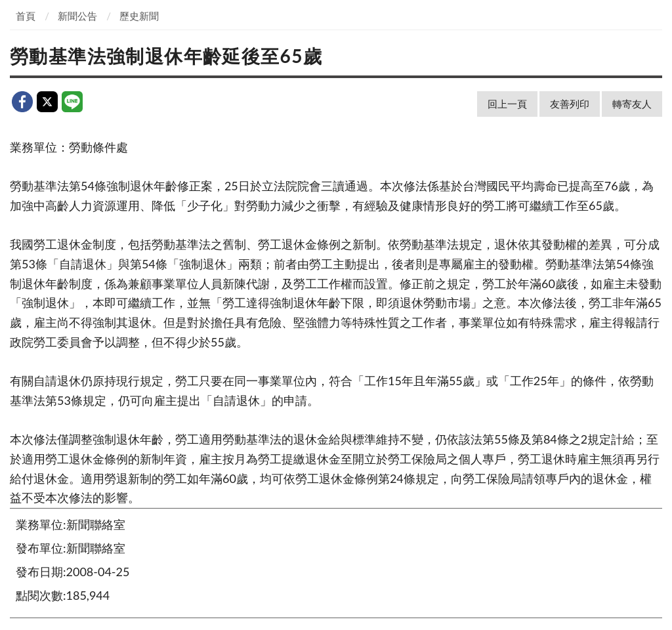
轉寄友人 (632, 104)
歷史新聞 (139, 16)
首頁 (26, 16)
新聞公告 (77, 16)
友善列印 (570, 104)
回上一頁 (507, 104)
